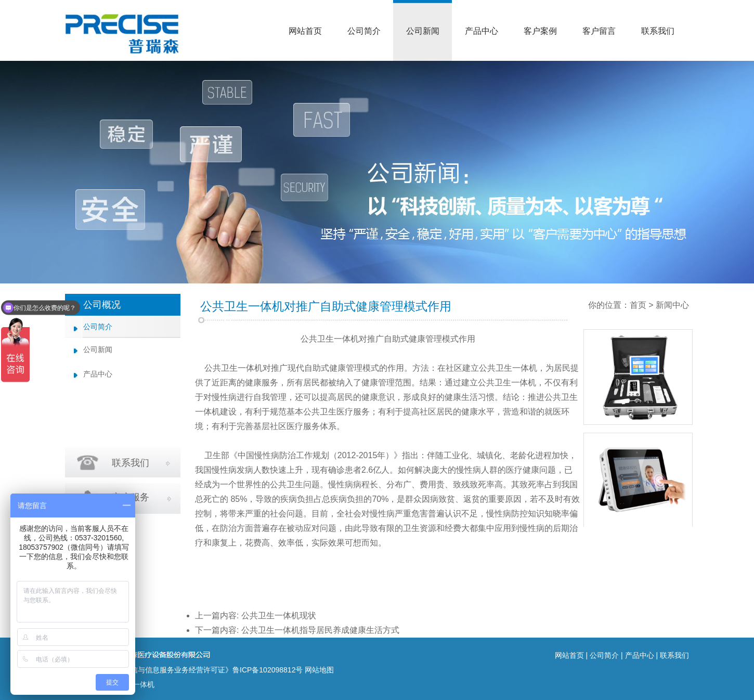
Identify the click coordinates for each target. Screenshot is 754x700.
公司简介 (364, 31)
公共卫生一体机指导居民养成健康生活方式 (320, 630)
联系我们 (658, 31)
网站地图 (319, 670)
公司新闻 (423, 31)
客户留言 (599, 31)
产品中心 (482, 31)
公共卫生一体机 (330, 339)
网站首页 (305, 31)
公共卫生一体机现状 (279, 615)
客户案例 (540, 31)
